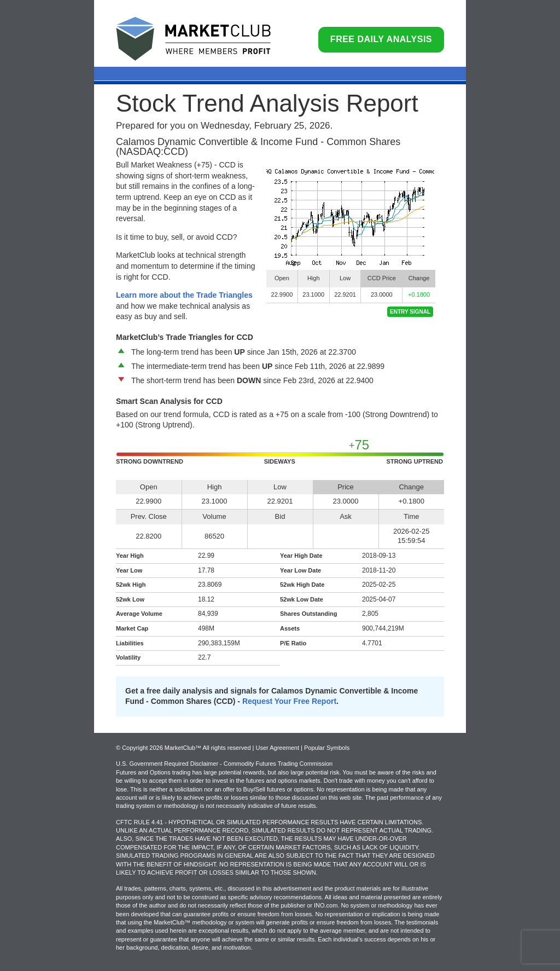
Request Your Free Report (289, 701)
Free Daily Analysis (381, 39)
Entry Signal (410, 312)
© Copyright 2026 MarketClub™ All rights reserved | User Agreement (208, 748)
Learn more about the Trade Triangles (184, 295)
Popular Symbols (327, 748)
